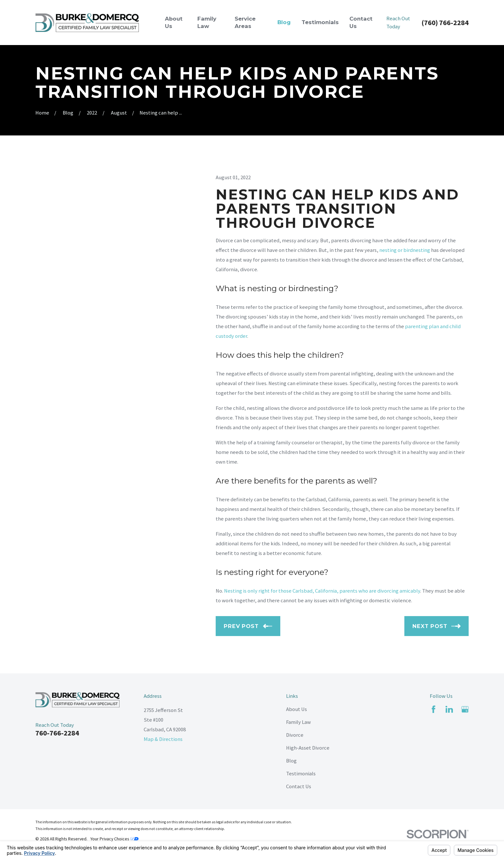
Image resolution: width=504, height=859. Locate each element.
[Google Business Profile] (465, 709)
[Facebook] (433, 709)
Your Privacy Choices (114, 839)
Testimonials (301, 774)
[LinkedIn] (449, 709)
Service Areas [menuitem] (245, 22)
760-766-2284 (57, 733)
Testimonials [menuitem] (320, 22)
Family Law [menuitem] (207, 22)
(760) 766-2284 (445, 23)
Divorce (295, 735)
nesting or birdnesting (405, 250)
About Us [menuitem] (174, 22)
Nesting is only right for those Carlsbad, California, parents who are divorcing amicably (322, 591)
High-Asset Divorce (308, 748)
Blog (291, 761)
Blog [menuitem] (284, 22)
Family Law (298, 722)
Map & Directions (163, 739)
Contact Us (299, 786)
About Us (297, 709)
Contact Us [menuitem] (361, 22)
